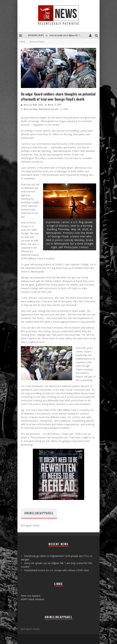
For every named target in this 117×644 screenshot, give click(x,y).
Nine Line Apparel (31, 596)
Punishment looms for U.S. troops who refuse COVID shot (57, 570)
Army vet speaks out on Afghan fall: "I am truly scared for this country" (78, 35)
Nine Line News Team (33, 105)
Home (22, 42)
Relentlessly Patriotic (49, 109)
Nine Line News (31, 109)
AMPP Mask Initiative (33, 599)
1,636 (65, 109)
